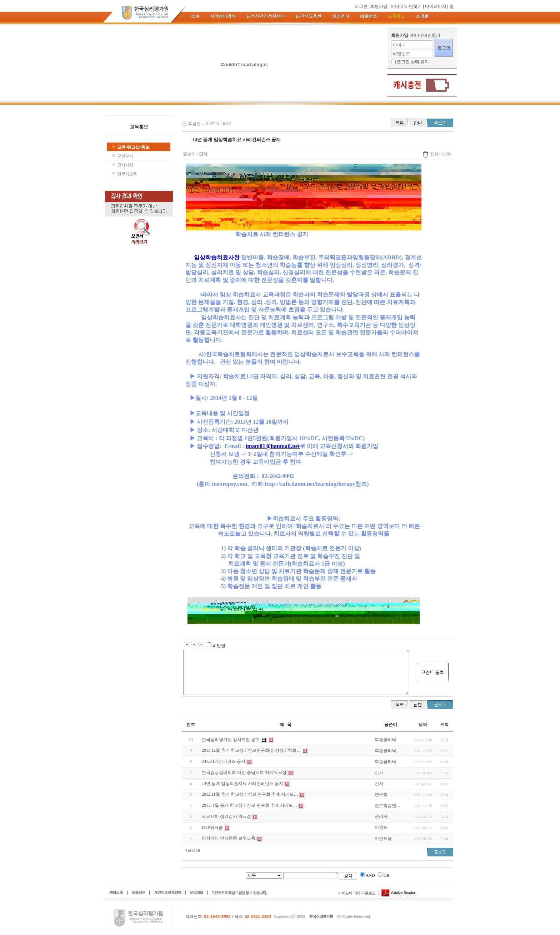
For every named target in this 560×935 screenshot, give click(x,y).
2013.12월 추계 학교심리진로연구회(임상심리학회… (251, 750)
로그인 (361, 6)
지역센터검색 (223, 17)
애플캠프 (369, 17)
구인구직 (125, 156)
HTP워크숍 (212, 827)
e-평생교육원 (309, 17)
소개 (195, 17)
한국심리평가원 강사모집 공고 (231, 740)
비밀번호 (401, 54)
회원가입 (379, 6)
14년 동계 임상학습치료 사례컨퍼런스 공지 (242, 784)
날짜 (423, 725)
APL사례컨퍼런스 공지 (224, 761)
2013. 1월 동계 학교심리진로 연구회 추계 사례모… (249, 805)
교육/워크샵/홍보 (133, 147)
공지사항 (125, 165)
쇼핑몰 (422, 17)
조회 (444, 725)
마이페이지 (436, 6)
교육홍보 (396, 17)
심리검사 (341, 17)
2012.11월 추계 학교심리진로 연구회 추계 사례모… (250, 794)
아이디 (399, 45)
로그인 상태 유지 (413, 62)
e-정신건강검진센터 (266, 17)
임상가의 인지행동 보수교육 (229, 838)
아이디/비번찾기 (406, 6)
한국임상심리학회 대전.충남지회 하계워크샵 (244, 772)
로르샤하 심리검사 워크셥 (226, 816)
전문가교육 (127, 174)
